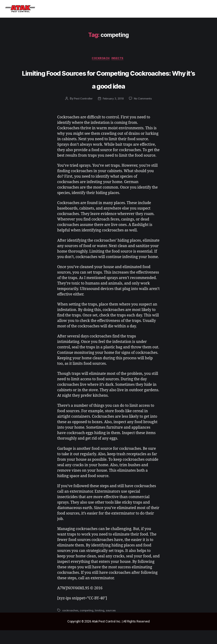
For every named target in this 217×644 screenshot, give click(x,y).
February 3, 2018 (113, 112)
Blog (100, 9)
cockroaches (71, 624)
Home (43, 9)
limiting (101, 624)
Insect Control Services (72, 9)
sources (112, 624)
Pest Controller (82, 112)
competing (88, 624)
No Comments (144, 112)
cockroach (100, 59)
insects (120, 59)
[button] (72, 9)
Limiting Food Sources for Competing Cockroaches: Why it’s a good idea (108, 85)
